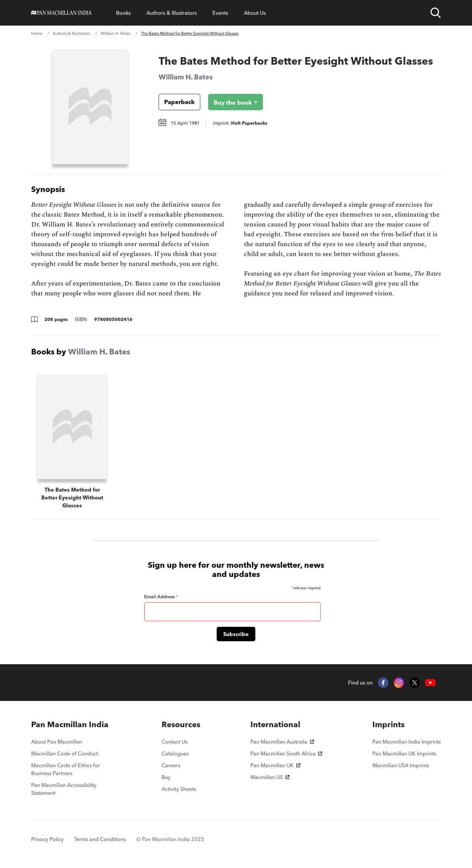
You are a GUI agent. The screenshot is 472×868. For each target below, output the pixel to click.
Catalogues (175, 753)
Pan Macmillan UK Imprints (404, 753)
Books (123, 13)
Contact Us (175, 742)
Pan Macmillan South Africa (286, 753)
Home (37, 33)
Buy (166, 777)
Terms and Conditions (100, 839)
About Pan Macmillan (57, 742)
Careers (171, 765)
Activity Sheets (179, 789)
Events (220, 13)
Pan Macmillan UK (275, 765)
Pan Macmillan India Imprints (407, 742)
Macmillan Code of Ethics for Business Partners (66, 769)
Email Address (161, 597)
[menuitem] (71, 725)
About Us (255, 13)
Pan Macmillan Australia (282, 742)
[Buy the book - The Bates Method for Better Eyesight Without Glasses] (230, 102)
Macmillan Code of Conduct (65, 753)
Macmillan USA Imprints (401, 765)
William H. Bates (116, 33)
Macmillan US (270, 777)
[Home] (61, 13)
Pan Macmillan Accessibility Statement (64, 789)
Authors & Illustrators (172, 13)
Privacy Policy (47, 839)
